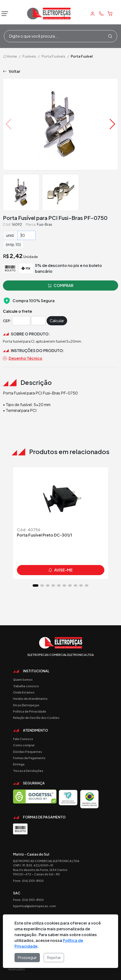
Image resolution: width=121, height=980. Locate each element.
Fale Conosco (23, 739)
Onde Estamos (24, 692)
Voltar (12, 71)
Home (10, 56)
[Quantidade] (27, 235)
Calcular (57, 321)
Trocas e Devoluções (28, 771)
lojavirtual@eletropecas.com (34, 906)
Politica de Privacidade (30, 711)
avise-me (60, 570)
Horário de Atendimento (30, 699)
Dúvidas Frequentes (28, 752)
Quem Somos (23, 680)
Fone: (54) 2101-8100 (28, 881)
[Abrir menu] (4, 14)
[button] (112, 124)
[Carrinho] (110, 14)
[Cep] (21, 321)
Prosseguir (27, 957)
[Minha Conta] (93, 14)
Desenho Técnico (23, 358)
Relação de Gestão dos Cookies (36, 718)
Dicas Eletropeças (26, 705)
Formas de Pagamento (29, 758)
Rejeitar (54, 957)
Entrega (19, 764)
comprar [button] (61, 286)
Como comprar (24, 745)
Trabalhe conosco (26, 686)
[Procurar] (110, 36)
